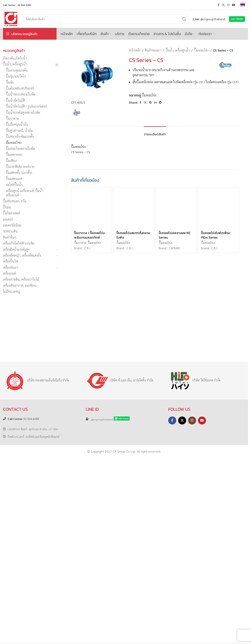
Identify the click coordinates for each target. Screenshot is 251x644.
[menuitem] (243, 5)
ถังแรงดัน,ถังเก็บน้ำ (15, 58)
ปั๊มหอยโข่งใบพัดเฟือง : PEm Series (216, 521)
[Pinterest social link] (150, 102)
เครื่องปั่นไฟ (11, 261)
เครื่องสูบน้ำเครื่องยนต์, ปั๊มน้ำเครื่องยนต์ (25, 193)
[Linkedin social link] (155, 102)
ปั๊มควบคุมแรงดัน (17, 70)
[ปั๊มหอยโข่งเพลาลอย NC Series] (176, 494)
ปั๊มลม (7, 207)
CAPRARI (174, 534)
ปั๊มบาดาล (12, 118)
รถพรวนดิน (10, 231)
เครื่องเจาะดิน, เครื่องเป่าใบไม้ (21, 279)
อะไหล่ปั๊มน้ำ (14, 185)
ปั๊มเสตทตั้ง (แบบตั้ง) (19, 172)
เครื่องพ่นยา (11, 267)
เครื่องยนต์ (10, 273)
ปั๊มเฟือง (11, 161)
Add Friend (237, 19)
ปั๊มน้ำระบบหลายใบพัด (21, 94)
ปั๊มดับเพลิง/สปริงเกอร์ (20, 88)
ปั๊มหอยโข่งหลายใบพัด (20, 149)
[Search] (106, 19)
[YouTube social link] (234, 5)
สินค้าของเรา (153, 50)
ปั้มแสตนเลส (14, 179)
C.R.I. (88, 534)
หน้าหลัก (135, 50)
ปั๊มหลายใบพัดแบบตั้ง (20, 136)
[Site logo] (11, 19)
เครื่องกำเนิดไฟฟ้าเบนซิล (19, 243)
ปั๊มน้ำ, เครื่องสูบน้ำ (15, 64)
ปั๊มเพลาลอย (14, 154)
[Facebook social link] (218, 5)
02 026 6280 (23, 603)
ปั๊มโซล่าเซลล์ (12, 213)
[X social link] (223, 5)
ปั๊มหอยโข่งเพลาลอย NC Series (175, 521)
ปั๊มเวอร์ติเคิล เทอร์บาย (20, 167)
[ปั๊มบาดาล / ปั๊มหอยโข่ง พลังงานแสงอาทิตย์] (92, 494)
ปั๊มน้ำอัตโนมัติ (15, 100)
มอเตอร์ (8, 219)
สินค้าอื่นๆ (10, 237)
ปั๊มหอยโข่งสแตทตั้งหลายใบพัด (133, 521)
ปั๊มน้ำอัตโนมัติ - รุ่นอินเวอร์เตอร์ (26, 106)
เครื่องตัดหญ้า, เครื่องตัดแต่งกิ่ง (22, 255)
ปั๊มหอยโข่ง (14, 142)
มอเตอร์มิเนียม (12, 225)
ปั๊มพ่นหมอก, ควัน (15, 201)
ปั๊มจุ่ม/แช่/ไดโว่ (16, 76)
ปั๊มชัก (10, 82)
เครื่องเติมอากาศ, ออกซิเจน (20, 285)
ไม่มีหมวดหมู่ (11, 291)
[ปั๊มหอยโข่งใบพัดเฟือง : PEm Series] (219, 494)
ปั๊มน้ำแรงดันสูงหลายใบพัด (23, 112)
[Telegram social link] (160, 102)
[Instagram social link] (228, 5)
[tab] (155, 418)
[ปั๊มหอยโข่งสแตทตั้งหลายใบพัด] (134, 494)
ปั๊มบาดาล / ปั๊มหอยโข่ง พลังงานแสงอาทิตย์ (89, 521)
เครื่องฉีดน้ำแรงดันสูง (16, 249)
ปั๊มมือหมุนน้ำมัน (17, 124)
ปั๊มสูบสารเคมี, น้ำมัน (19, 130)
